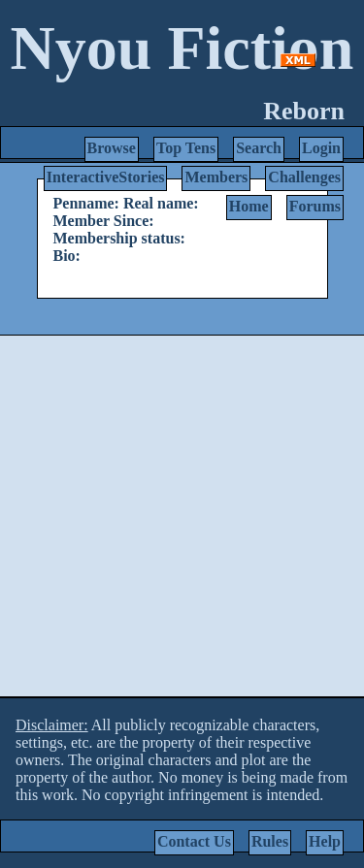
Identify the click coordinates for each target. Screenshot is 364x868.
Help (325, 841)
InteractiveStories (106, 177)
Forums (315, 206)
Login (321, 148)
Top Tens (186, 148)
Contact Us (194, 841)
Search (259, 148)
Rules (270, 841)
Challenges (304, 177)
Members (216, 177)
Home (249, 206)
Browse (112, 148)
